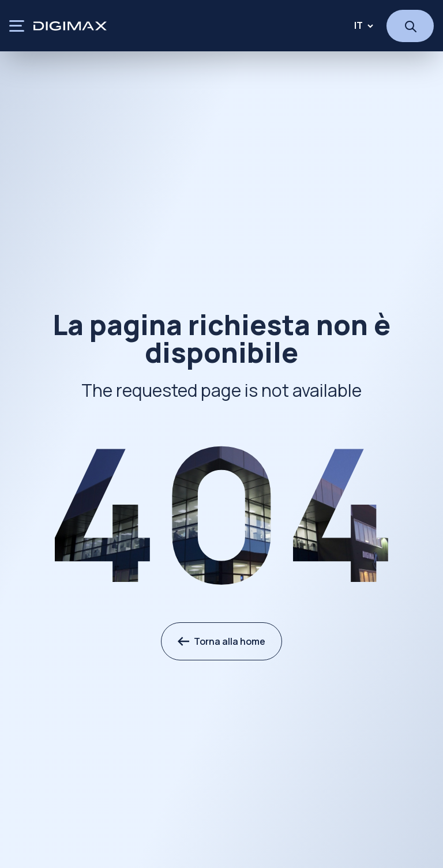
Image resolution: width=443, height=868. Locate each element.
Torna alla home (221, 641)
